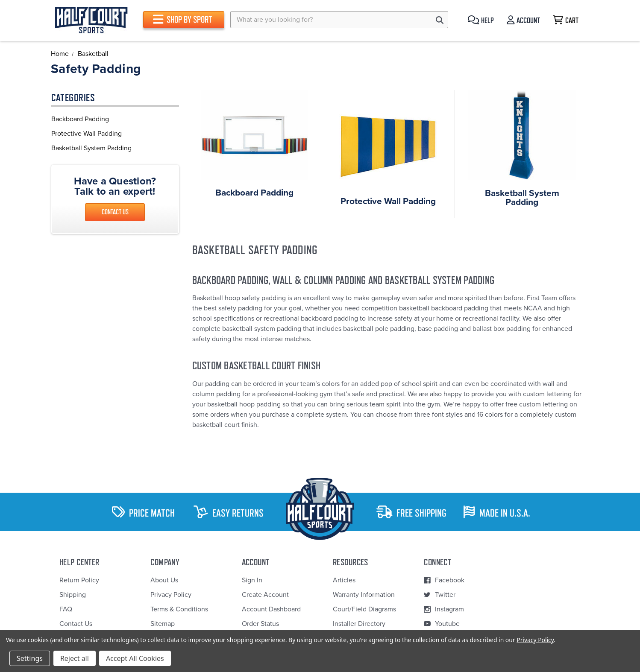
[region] (115, 134)
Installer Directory (359, 624)
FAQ (66, 609)
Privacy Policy (171, 595)
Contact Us (115, 212)
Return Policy (79, 580)
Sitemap (163, 624)
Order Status (260, 624)
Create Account (265, 595)
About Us (164, 580)
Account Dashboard (271, 609)
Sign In (252, 580)
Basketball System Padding (91, 148)
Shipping (73, 595)
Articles (344, 580)
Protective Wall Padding (87, 134)
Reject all (75, 658)
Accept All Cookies (135, 658)
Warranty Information (364, 595)
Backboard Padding (80, 119)
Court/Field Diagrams (364, 609)
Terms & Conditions (179, 609)
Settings (30, 658)
